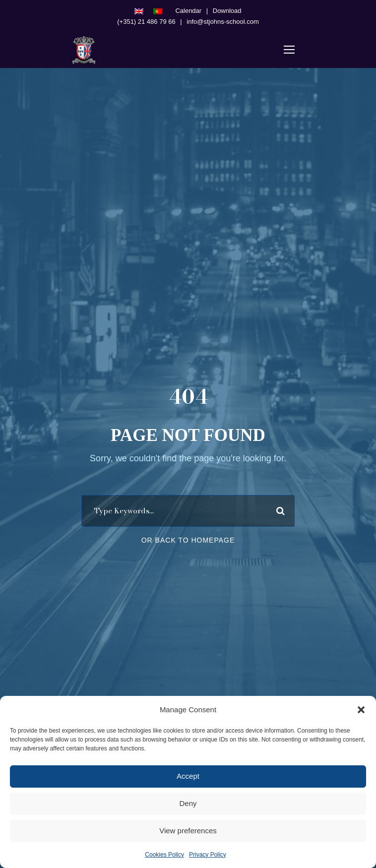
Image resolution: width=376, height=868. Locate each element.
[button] (361, 710)
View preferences (188, 831)
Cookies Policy (164, 855)
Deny (188, 803)
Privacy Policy (208, 855)
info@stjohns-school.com (222, 22)
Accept (188, 776)
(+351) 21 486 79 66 (146, 22)
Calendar (188, 11)
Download (227, 11)
